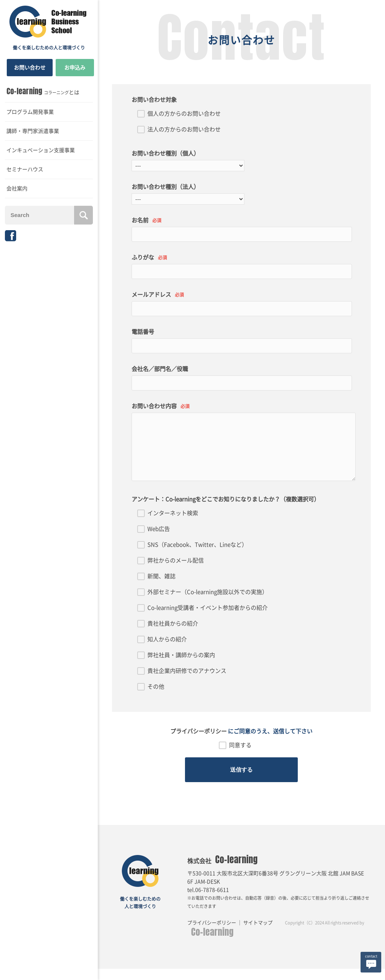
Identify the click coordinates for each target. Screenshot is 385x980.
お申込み (75, 68)
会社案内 (17, 188)
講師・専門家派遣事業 (33, 131)
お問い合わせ (30, 68)
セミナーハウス (25, 169)
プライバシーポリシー (199, 743)
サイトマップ (258, 934)
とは (43, 91)
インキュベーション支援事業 (41, 150)
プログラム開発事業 (30, 112)
